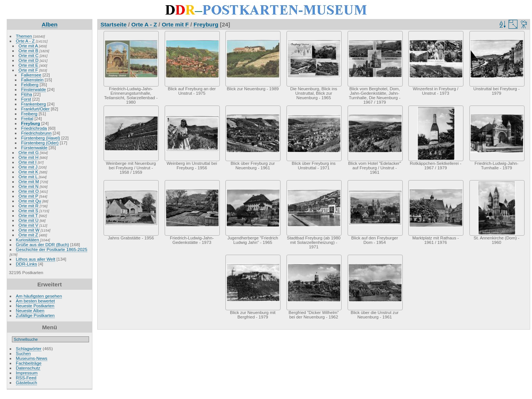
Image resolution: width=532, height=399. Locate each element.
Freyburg (31, 123)
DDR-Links (27, 264)
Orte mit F (28, 70)
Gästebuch (27, 382)
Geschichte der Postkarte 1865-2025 (52, 249)
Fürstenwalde (34, 147)
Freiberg (29, 114)
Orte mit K (28, 172)
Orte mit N (29, 186)
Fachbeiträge (29, 363)
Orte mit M (29, 181)
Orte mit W (29, 230)
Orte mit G (29, 152)
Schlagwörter (29, 348)
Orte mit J (28, 167)
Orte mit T (28, 215)
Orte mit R (29, 206)
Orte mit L (28, 177)
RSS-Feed (26, 378)
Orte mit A (28, 46)
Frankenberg (34, 104)
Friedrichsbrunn (37, 133)
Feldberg (30, 84)
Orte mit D (29, 60)
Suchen (23, 353)
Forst (26, 99)
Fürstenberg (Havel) (41, 138)
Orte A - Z (25, 41)
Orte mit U (29, 220)
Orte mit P (28, 196)
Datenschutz (28, 368)
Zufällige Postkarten (35, 315)
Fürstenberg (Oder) (40, 143)
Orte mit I (28, 162)
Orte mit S (28, 211)
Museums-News (32, 358)
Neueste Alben (30, 310)
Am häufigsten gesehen (39, 296)
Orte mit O (29, 191)
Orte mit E (28, 65)
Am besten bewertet (36, 301)
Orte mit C (29, 55)
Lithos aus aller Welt (36, 259)
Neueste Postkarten (35, 306)
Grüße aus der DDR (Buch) (43, 244)
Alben (50, 24)
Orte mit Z (28, 235)
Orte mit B (28, 51)
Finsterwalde (34, 89)
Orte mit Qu (30, 201)
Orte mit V (28, 225)
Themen (24, 36)
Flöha (27, 94)
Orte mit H (29, 157)
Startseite (114, 24)
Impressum (27, 373)
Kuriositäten (28, 240)
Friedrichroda (34, 128)
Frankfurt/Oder (36, 109)
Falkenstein (32, 80)
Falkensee (31, 75)
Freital (27, 118)
